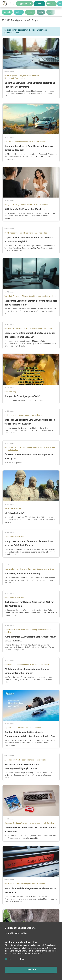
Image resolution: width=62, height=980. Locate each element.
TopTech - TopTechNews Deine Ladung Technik (23, 728)
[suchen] (12, 4)
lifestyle (7, 12)
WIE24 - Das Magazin (13, 508)
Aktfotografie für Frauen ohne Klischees (25, 209)
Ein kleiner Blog (10, 392)
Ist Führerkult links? (14, 513)
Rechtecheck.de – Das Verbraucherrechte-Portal (23, 415)
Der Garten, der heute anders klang (22, 574)
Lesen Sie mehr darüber (16, 933)
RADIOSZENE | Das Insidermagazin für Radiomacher (25, 884)
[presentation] (59, 12)
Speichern (31, 969)
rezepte (30, 12)
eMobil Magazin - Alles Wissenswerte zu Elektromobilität (26, 141)
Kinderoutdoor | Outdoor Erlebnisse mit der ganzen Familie (27, 664)
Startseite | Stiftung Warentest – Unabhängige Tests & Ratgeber (29, 823)
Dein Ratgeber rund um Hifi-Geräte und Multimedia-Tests (26, 233)
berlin (41, 12)
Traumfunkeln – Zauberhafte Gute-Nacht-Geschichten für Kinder (30, 569)
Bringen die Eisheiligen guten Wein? (22, 396)
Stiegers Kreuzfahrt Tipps (14, 537)
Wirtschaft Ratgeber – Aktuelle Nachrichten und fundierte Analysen (31, 296)
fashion (19, 12)
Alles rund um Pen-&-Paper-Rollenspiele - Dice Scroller (25, 760)
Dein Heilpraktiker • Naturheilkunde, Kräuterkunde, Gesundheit (28, 328)
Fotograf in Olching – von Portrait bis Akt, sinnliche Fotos (26, 205)
